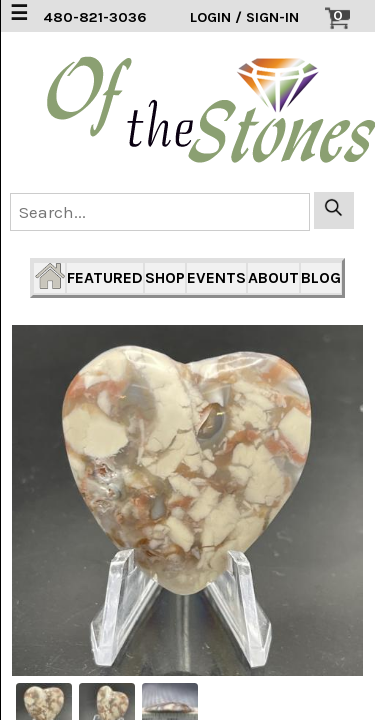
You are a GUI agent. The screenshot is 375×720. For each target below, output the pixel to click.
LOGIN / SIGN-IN (244, 17)
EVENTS (216, 277)
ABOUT (273, 277)
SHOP (165, 277)
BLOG (321, 277)
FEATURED (105, 277)
